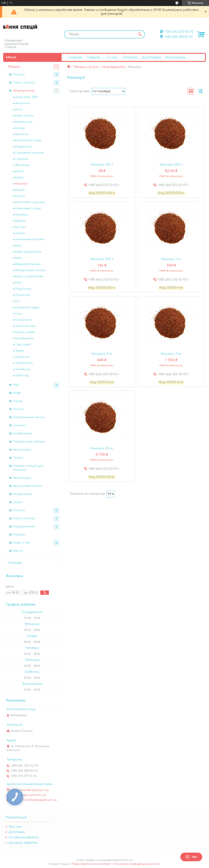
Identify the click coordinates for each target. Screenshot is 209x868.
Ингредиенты (113, 67)
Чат (191, 857)
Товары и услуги (86, 67)
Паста (18, 409)
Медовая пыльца (28, 264)
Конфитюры (22, 433)
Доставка (152, 57)
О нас (112, 57)
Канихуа (21, 184)
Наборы (19, 535)
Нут (18, 283)
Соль (19, 314)
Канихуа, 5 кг (171, 354)
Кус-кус (20, 227)
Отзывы (15, 563)
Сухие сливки (25, 332)
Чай (16, 385)
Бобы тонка (24, 116)
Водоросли (24, 147)
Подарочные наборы (29, 442)
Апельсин (22, 103)
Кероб (20, 190)
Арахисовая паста (27, 486)
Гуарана (22, 159)
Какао (20, 177)
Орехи (18, 458)
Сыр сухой (23, 345)
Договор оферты (23, 843)
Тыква (20, 351)
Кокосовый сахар (28, 208)
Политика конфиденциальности (137, 864)
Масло (18, 551)
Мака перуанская (28, 252)
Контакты (176, 57)
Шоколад (22, 375)
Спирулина (24, 320)
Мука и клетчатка (29, 276)
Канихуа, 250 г (171, 165)
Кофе (17, 393)
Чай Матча (24, 363)
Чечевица (23, 369)
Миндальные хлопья (30, 270)
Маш (19, 258)
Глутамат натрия (29, 153)
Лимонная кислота (30, 239)
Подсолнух (23, 289)
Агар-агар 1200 (26, 97)
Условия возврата (24, 837)
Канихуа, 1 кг (171, 259)
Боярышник (24, 122)
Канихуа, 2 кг (102, 354)
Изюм (19, 171)
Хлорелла (22, 357)
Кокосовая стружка (30, 202)
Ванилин (22, 134)
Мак (18, 246)
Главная (75, 57)
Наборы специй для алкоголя (28, 468)
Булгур (20, 128)
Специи (19, 74)
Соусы (18, 401)
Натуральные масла (29, 417)
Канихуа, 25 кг (102, 448)
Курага (20, 221)
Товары (94, 57)
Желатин (22, 165)
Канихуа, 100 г (102, 165)
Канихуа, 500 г (102, 259)
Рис (18, 301)
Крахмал (22, 215)
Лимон (20, 233)
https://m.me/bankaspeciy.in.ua (34, 800)
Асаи (19, 109)
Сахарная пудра (27, 307)
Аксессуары (22, 450)
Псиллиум (22, 295)
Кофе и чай (22, 543)
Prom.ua (127, 860)
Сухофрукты (24, 338)
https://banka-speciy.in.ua (30, 790)
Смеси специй (24, 83)
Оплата (130, 57)
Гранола (20, 425)
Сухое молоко (25, 326)
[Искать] (140, 34)
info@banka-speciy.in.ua (28, 795)
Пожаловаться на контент (91, 864)
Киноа (20, 196)
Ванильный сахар (28, 140)
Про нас (15, 827)
